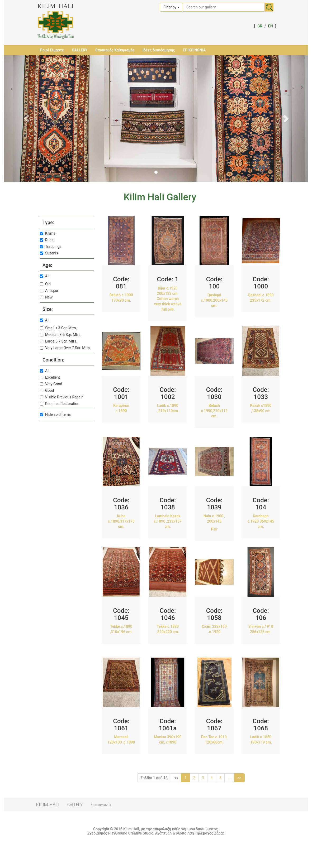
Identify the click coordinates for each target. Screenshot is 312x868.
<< (176, 778)
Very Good (51, 384)
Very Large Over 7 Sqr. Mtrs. (65, 348)
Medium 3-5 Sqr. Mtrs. (61, 335)
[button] (27, 119)
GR (260, 26)
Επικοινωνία (101, 805)
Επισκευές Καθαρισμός (115, 50)
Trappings (51, 247)
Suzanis (49, 253)
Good (47, 390)
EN (271, 26)
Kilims (48, 233)
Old (45, 284)
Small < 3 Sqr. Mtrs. (58, 328)
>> (240, 778)
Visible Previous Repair (61, 397)
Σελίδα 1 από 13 (154, 778)
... (229, 778)
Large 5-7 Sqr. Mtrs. (58, 341)
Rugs (47, 240)
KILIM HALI (48, 805)
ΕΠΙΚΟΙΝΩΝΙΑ (194, 50)
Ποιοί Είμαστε (52, 50)
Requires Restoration (60, 404)
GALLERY (80, 50)
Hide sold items (55, 414)
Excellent (50, 377)
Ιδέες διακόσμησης (159, 50)
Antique (49, 291)
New (46, 297)
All (45, 276)
